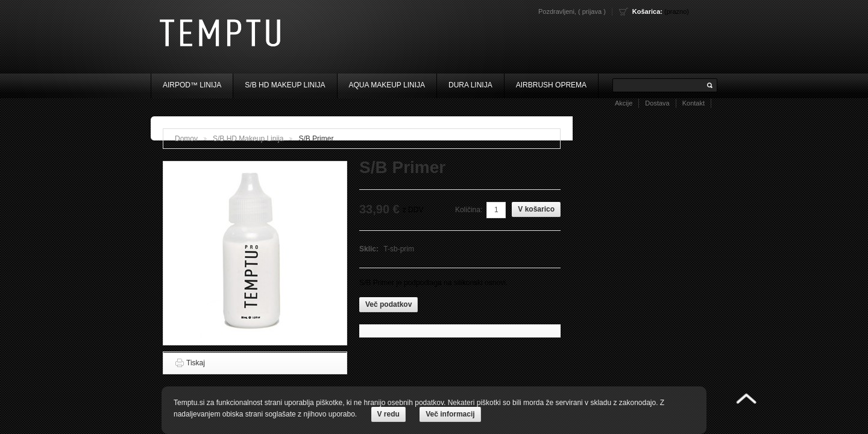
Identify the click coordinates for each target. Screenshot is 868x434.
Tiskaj (196, 363)
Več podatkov (388, 304)
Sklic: (370, 249)
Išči (710, 85)
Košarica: (647, 11)
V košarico (536, 209)
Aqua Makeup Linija (387, 85)
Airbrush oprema (551, 85)
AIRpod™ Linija (192, 85)
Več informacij (450, 414)
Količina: (469, 210)
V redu (388, 414)
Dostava (657, 103)
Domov (186, 139)
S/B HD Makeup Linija (285, 85)
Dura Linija (470, 85)
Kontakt (693, 103)
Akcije (624, 103)
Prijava (592, 11)
